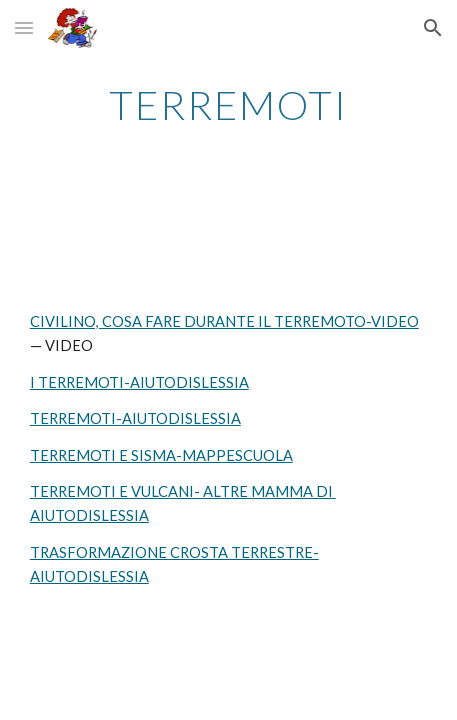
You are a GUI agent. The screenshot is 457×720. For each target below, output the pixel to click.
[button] (24, 27)
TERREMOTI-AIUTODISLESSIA (135, 418)
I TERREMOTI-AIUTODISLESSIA (139, 382)
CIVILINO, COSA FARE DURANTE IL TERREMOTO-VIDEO (224, 321)
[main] (229, 105)
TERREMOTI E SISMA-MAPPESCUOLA (161, 455)
